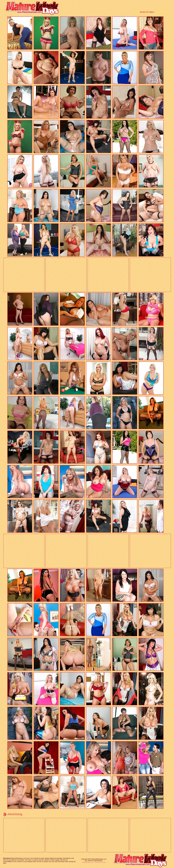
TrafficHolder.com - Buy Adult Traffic (94, 862)
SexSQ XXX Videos (147, 12)
